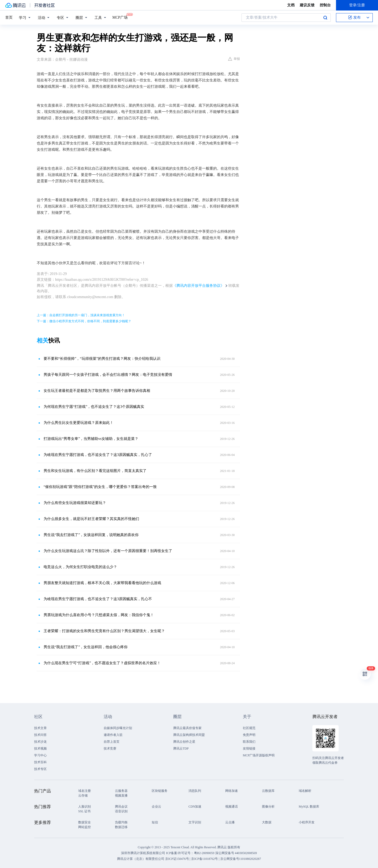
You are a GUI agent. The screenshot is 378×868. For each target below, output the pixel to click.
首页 (9, 17)
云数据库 (268, 791)
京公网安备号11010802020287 (241, 859)
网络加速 (232, 791)
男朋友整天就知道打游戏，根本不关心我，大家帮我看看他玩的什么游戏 (102, 583)
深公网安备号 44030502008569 (236, 853)
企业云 (156, 807)
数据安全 (85, 822)
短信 (155, 822)
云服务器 (121, 791)
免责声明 (249, 735)
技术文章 (40, 728)
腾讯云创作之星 (184, 742)
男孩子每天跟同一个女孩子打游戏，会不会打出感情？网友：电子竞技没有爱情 (108, 375)
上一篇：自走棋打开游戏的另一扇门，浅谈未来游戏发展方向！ (81, 315)
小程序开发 (307, 822)
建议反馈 (307, 5)
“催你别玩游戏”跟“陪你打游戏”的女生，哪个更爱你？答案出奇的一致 (100, 487)
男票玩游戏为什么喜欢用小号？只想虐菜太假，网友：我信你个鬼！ (99, 615)
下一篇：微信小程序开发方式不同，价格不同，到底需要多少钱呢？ (84, 321)
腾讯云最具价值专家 (187, 728)
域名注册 (85, 791)
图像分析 (268, 807)
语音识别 (121, 811)
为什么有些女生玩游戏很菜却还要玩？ (75, 503)
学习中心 (40, 755)
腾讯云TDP (181, 749)
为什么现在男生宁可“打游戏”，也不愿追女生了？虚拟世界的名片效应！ (102, 663)
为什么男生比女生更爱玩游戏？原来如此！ (78, 423)
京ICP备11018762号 (204, 859)
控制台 (325, 5)
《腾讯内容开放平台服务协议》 (198, 286)
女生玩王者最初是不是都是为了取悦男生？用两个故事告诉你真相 (97, 391)
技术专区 (40, 769)
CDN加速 (195, 807)
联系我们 (249, 742)
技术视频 (40, 749)
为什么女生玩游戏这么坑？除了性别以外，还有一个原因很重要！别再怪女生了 (108, 551)
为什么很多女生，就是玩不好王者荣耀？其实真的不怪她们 (91, 519)
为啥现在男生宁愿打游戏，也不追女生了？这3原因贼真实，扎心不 (98, 599)
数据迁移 (121, 827)
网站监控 (85, 827)
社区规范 (249, 728)
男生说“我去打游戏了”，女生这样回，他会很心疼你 (86, 647)
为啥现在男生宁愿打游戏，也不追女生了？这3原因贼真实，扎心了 (98, 455)
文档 (291, 5)
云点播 (230, 822)
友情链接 (249, 749)
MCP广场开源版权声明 (259, 755)
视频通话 (232, 807)
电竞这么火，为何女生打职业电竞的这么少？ (80, 567)
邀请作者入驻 (113, 735)
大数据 (267, 822)
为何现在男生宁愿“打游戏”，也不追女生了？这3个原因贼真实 (94, 407)
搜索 (325, 18)
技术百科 (40, 762)
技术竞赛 (110, 749)
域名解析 (305, 791)
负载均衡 (121, 822)
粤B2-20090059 (205, 853)
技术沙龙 (40, 742)
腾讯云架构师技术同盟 (189, 735)
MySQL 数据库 (309, 807)
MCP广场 (120, 17)
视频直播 (121, 796)
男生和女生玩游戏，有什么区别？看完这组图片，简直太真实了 (95, 471)
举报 (234, 59)
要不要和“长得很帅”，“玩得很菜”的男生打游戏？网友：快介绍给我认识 (102, 359)
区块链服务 (160, 791)
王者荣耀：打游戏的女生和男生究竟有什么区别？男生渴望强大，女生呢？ (104, 631)
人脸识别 (85, 807)
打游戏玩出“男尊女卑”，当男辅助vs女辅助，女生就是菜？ (91, 439)
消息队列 (195, 791)
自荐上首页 (112, 742)
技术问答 (40, 735)
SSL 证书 (84, 811)
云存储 (83, 796)
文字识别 (195, 822)
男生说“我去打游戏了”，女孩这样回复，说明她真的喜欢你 (91, 535)
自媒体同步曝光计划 (118, 728)
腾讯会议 (121, 807)
